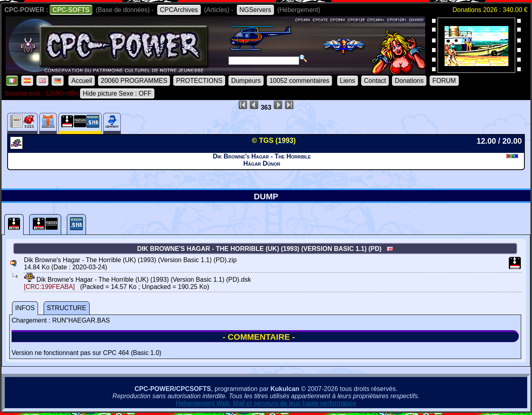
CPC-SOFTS (71, 10)
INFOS (25, 308)
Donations (409, 81)
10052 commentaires (299, 81)
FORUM (444, 81)
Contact (375, 81)
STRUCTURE (67, 308)
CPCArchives (179, 10)
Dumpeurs (246, 81)
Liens (348, 81)
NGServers (255, 10)
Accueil (82, 81)
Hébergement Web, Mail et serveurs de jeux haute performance (266, 403)
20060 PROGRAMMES (134, 81)
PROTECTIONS (199, 81)
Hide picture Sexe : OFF (117, 93)
